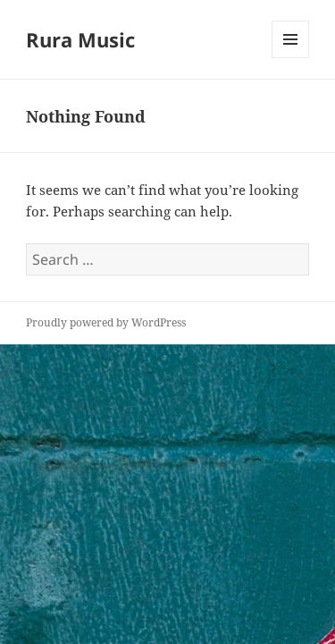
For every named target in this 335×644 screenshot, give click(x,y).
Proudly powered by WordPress (106, 322)
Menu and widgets (291, 58)
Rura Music (80, 39)
